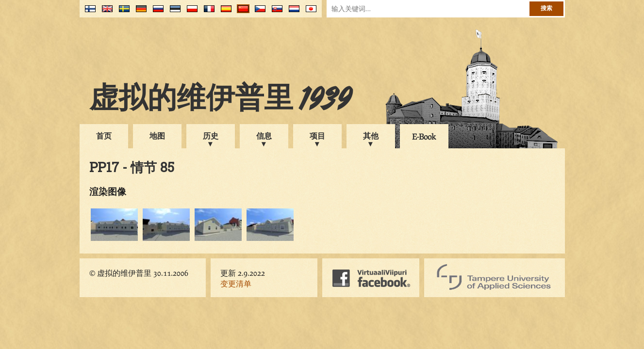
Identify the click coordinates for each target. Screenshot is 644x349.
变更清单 (236, 283)
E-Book (424, 136)
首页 (104, 135)
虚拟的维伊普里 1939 (220, 100)
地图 (157, 135)
